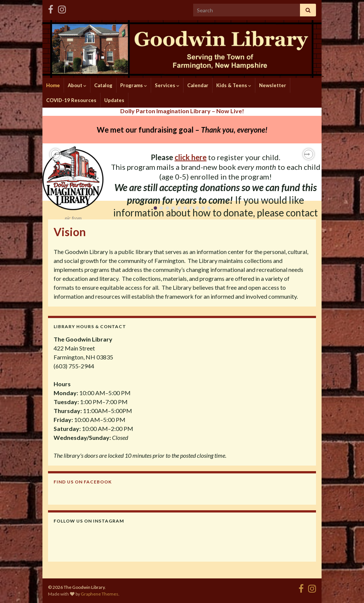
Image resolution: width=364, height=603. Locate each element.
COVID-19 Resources (71, 100)
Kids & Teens (234, 85)
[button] (55, 154)
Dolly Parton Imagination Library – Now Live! (182, 111)
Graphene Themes (100, 594)
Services (167, 85)
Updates (114, 100)
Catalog (103, 85)
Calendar (198, 85)
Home (53, 85)
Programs (134, 85)
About (77, 85)
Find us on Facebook (83, 482)
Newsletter (273, 85)
